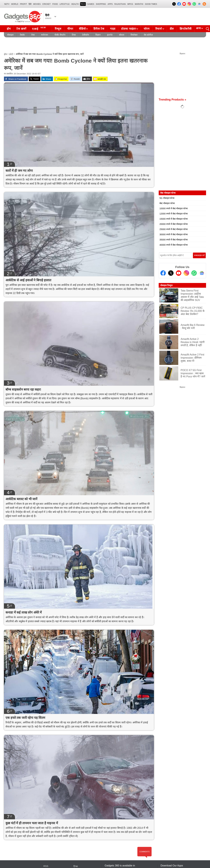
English (109, 859)
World (15, 4)
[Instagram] (186, 273)
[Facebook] (163, 273)
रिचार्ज (159, 29)
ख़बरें (46, 859)
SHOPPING (101, 4)
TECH (83, 4)
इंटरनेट (110, 35)
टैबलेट (22, 35)
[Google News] (202, 273)
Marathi (139, 4)
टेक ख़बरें (21, 29)
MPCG (130, 4)
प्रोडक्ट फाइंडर (128, 29)
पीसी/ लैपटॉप (60, 35)
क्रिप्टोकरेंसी (186, 29)
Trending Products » (172, 100)
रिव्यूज (58, 29)
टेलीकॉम (85, 35)
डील (172, 29)
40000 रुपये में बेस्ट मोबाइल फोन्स (174, 245)
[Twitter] (171, 273)
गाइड (113, 29)
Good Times (151, 4)
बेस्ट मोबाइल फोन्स (167, 203)
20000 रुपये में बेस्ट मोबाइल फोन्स (174, 224)
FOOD (55, 4)
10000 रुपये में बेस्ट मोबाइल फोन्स (174, 208)
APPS (110, 4)
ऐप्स (33, 35)
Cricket (46, 4)
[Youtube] (179, 273)
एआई (39, 28)
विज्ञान (98, 35)
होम (9, 29)
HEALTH (75, 4)
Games (91, 4)
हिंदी (30, 4)
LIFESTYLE (64, 4)
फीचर (70, 29)
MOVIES (37, 4)
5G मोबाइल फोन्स (167, 198)
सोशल (122, 35)
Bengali (133, 859)
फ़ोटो (11, 54)
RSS (46, 855)
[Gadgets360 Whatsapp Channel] (194, 273)
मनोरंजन (45, 35)
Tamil (145, 859)
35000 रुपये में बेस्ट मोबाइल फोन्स (174, 240)
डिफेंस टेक (99, 29)
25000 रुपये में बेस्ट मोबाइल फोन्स (174, 229)
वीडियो (82, 29)
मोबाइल (10, 35)
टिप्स (74, 35)
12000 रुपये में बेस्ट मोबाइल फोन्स (174, 214)
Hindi (121, 859)
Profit (23, 4)
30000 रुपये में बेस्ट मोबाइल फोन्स (174, 234)
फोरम (147, 29)
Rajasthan (120, 4)
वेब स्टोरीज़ (148, 35)
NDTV (7, 4)
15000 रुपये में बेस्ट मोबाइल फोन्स (174, 219)
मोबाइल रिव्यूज (166, 285)
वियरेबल (134, 35)
